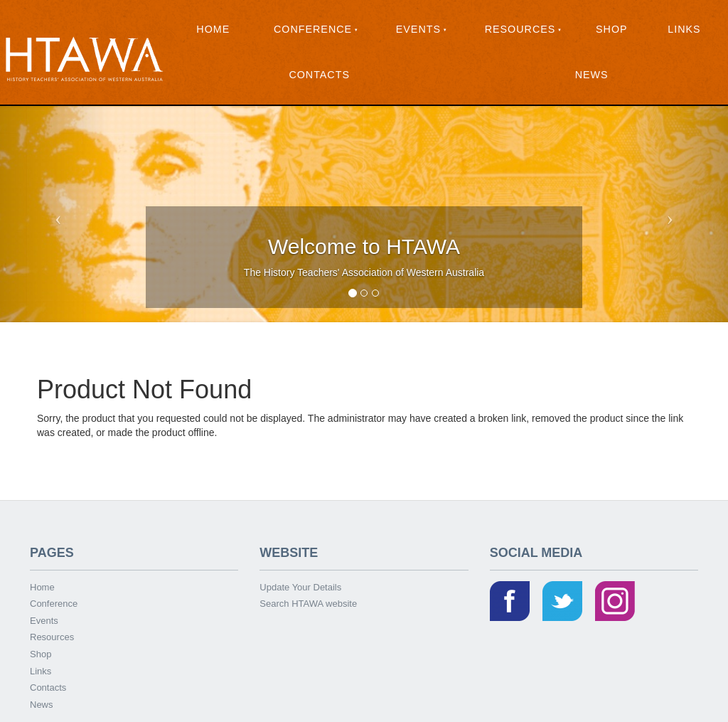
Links (684, 29)
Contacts (319, 75)
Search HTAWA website (308, 604)
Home (213, 29)
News (592, 75)
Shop (612, 29)
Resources (520, 29)
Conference (313, 29)
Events (418, 29)
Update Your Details (300, 587)
